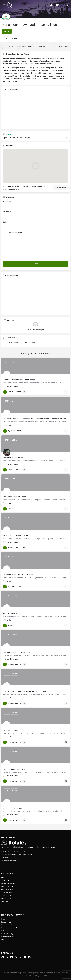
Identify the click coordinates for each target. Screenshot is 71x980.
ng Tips (7, 931)
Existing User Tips (8, 934)
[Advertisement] (35, 110)
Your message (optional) (35, 245)
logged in (17, 342)
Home (3, 919)
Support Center (7, 922)
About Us (4, 878)
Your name (35, 205)
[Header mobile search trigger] (67, 5)
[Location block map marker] (35, 166)
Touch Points (6, 881)
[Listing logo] (6, 18)
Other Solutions (7, 893)
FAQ (3, 940)
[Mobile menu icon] (4, 5)
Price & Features (7, 887)
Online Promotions (8, 937)
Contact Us (5, 901)
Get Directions (61, 188)
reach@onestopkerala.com (11, 860)
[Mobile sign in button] (51, 5)
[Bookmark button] (66, 392)
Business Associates (9, 884)
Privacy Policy (6, 898)
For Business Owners (9, 925)
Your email (35, 215)
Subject (35, 225)
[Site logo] (11, 5)
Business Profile (10, 38)
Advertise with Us (7, 890)
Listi (3, 931)
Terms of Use (6, 895)
